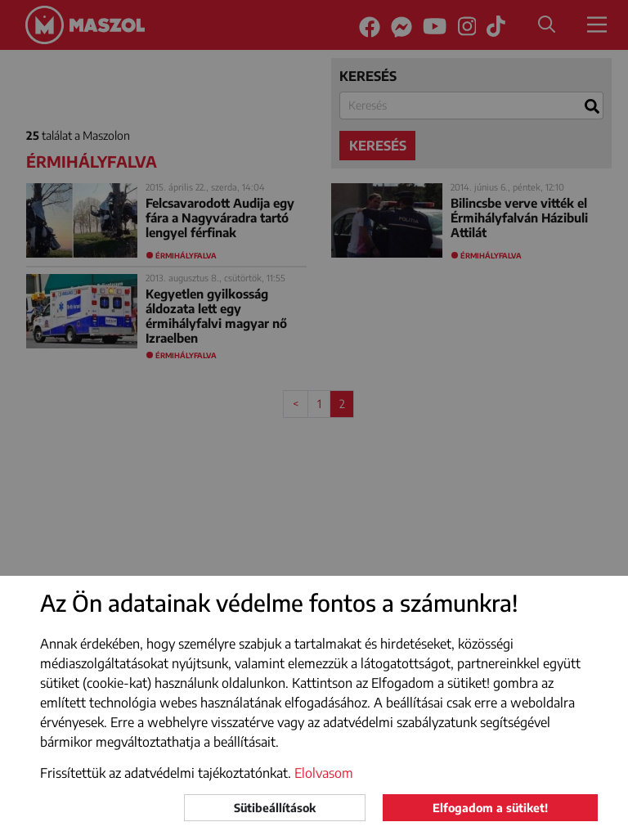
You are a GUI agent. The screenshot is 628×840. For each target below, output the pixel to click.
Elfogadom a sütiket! (490, 808)
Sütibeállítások (275, 808)
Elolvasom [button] (324, 773)
